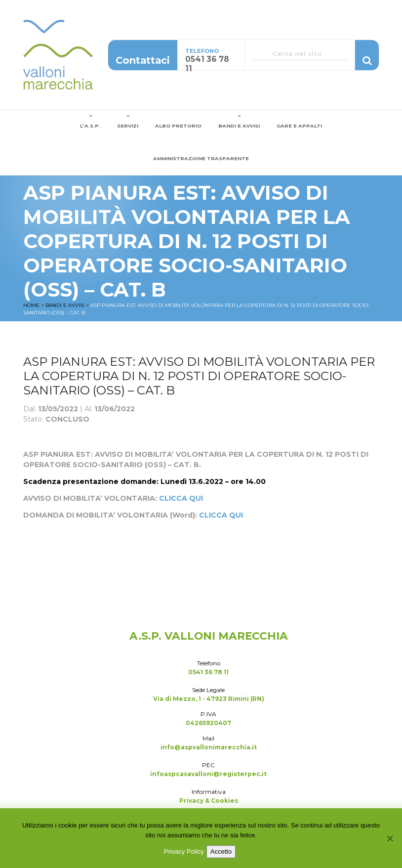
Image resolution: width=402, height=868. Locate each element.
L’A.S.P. (90, 126)
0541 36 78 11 (208, 672)
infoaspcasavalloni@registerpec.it (208, 774)
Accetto (221, 851)
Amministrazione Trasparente (201, 158)
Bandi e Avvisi (239, 126)
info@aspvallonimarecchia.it (209, 747)
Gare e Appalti (299, 126)
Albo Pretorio (178, 126)
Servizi (128, 126)
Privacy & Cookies (209, 801)
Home (31, 305)
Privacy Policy (184, 851)
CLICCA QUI (181, 498)
